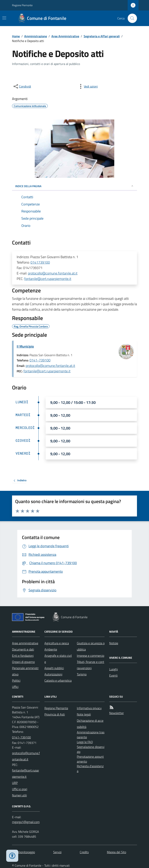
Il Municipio (25, 346)
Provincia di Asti (55, 714)
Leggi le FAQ (85, 742)
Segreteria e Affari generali (102, 36)
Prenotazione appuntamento (90, 759)
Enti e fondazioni (23, 656)
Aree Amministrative (65, 36)
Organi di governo (23, 662)
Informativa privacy (89, 708)
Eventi (113, 675)
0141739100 (40, 262)
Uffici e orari (20, 789)
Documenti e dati (23, 649)
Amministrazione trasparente (91, 735)
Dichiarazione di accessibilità (90, 724)
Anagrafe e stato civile (58, 659)
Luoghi (113, 669)
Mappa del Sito (117, 852)
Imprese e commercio (91, 656)
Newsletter (117, 713)
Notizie (114, 643)
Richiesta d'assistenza (90, 768)
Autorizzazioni (53, 674)
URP (15, 783)
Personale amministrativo (25, 671)
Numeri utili (19, 795)
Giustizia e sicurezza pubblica (91, 646)
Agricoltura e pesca (57, 643)
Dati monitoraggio (23, 852)
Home (16, 36)
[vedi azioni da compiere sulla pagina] (88, 86)
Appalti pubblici (54, 668)
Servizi (57, 852)
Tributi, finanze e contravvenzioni (91, 665)
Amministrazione (36, 36)
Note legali (84, 714)
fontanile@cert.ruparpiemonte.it (48, 279)
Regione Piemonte (22, 5)
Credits (84, 852)
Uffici (15, 687)
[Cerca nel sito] (131, 18)
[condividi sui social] (22, 86)
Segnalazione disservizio (91, 749)
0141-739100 (40, 360)
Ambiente (51, 649)
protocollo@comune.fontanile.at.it (53, 273)
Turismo (82, 674)
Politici (16, 680)
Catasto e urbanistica (58, 680)
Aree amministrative (25, 643)
